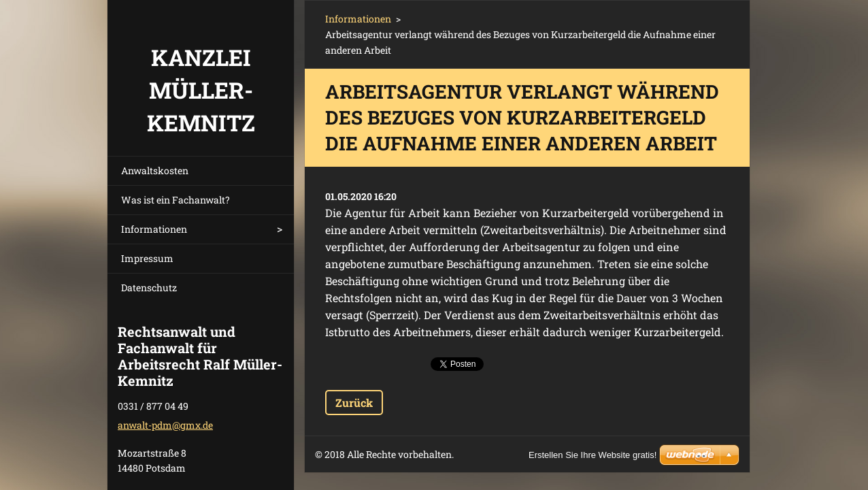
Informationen (154, 229)
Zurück (354, 403)
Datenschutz (149, 288)
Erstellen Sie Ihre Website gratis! (592, 455)
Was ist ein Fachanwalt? (176, 200)
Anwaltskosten (155, 170)
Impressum (147, 258)
